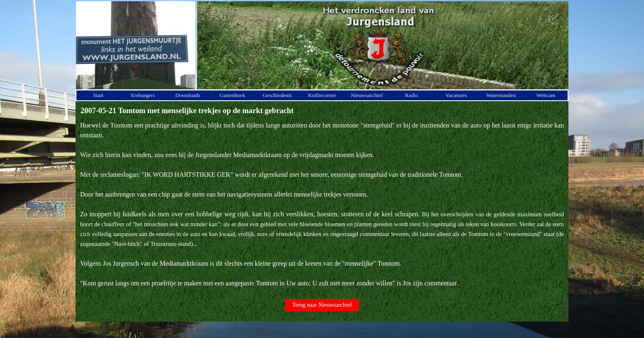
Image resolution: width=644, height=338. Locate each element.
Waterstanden (501, 95)
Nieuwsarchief (367, 95)
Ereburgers (143, 95)
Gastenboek (233, 95)
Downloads (188, 95)
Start (98, 95)
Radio (412, 95)
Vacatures (456, 95)
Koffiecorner (322, 95)
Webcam (546, 95)
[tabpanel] (322, 204)
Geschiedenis (277, 95)
